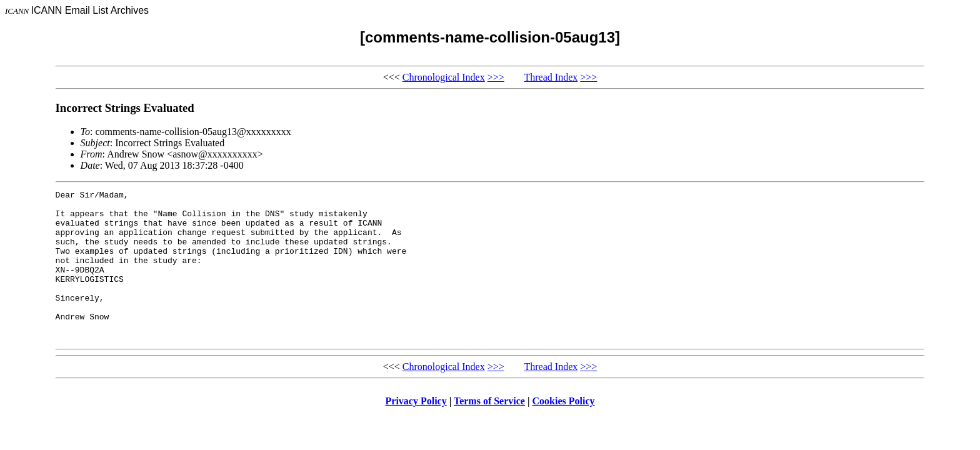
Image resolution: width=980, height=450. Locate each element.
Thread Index (551, 77)
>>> (496, 77)
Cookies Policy (564, 431)
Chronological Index (444, 77)
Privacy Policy (416, 431)
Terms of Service (489, 431)
